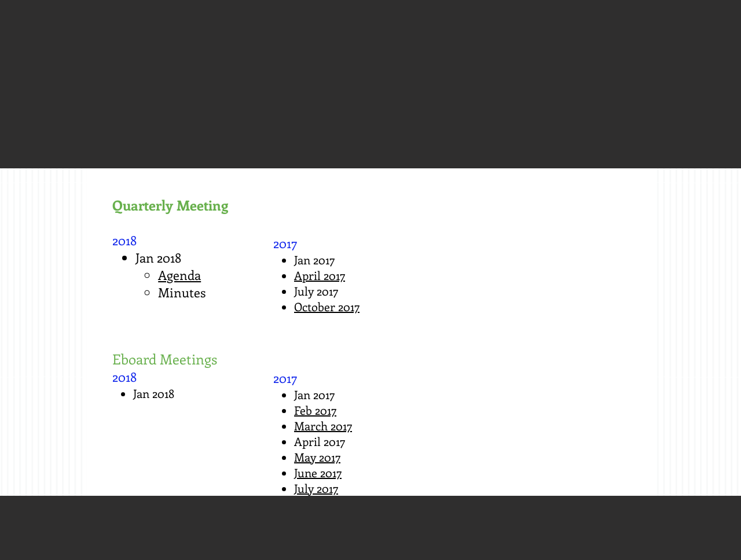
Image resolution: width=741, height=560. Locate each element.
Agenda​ (179, 275)
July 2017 (316, 488)
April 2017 (320, 275)
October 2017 (327, 306)
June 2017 (318, 472)
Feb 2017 (315, 410)
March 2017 (323, 425)
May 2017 (317, 457)
